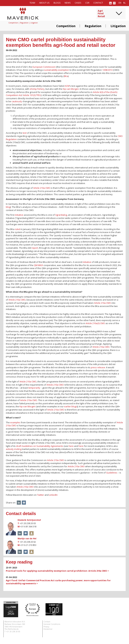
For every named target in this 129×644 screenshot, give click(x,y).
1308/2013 (107, 70)
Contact (98, 3)
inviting (18, 449)
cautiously (17, 101)
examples (15, 422)
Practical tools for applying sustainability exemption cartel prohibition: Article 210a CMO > (57, 571)
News (68, 3)
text (25, 133)
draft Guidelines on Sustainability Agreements (40, 446)
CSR (87, 3)
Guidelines (112, 473)
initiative (19, 215)
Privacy (46, 627)
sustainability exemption (57, 70)
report (35, 248)
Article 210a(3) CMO (95, 323)
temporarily (34, 388)
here (71, 446)
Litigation (118, 26)
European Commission (44, 67)
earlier (68, 406)
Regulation (93, 26)
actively (10, 449)
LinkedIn (53, 495)
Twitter (41, 495)
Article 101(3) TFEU (32, 95)
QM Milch (39, 265)
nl (124, 3)
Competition (66, 26)
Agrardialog (61, 215)
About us (44, 3)
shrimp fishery (37, 89)
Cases (78, 3)
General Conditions (52, 624)
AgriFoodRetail (101, 14)
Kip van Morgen (71, 89)
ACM (67, 86)
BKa (66, 76)
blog (8, 207)
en (120, 3)
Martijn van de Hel (27, 539)
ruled (17, 229)
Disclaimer (48, 629)
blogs (74, 406)
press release (98, 367)
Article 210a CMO (42, 188)
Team (32, 3)
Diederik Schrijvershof (29, 520)
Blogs (57, 3)
